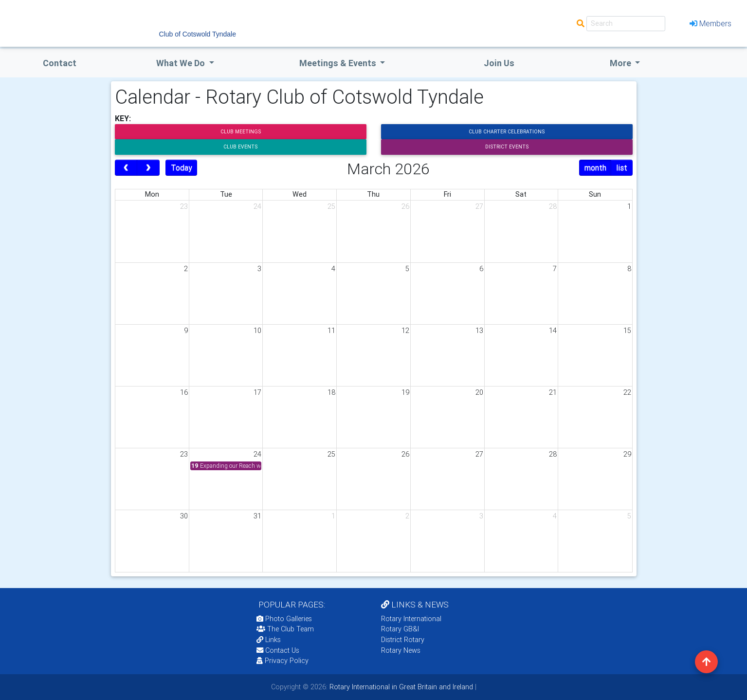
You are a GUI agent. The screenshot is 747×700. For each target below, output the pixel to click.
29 (627, 454)
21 (553, 392)
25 (331, 206)
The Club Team (285, 629)
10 (257, 331)
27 (479, 206)
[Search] (626, 24)
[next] (148, 168)
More (621, 63)
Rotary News (401, 650)
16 (184, 392)
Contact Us (278, 650)
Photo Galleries (284, 619)
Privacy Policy (282, 661)
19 (405, 392)
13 (479, 331)
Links (269, 640)
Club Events (240, 147)
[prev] (126, 168)
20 (479, 392)
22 (627, 392)
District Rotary (403, 640)
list (622, 167)
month (595, 167)
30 (184, 516)
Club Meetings (241, 132)
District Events (507, 147)
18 (331, 392)
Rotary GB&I (400, 629)
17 (257, 392)
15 (627, 331)
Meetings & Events (339, 63)
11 (331, 331)
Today (182, 167)
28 (553, 206)
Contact (60, 63)
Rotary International (411, 619)
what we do (182, 63)
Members (711, 23)
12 (405, 331)
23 (184, 206)
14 (553, 331)
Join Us (499, 63)
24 (257, 206)
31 (257, 516)
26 (405, 206)
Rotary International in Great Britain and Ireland (400, 687)
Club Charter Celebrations (507, 132)
